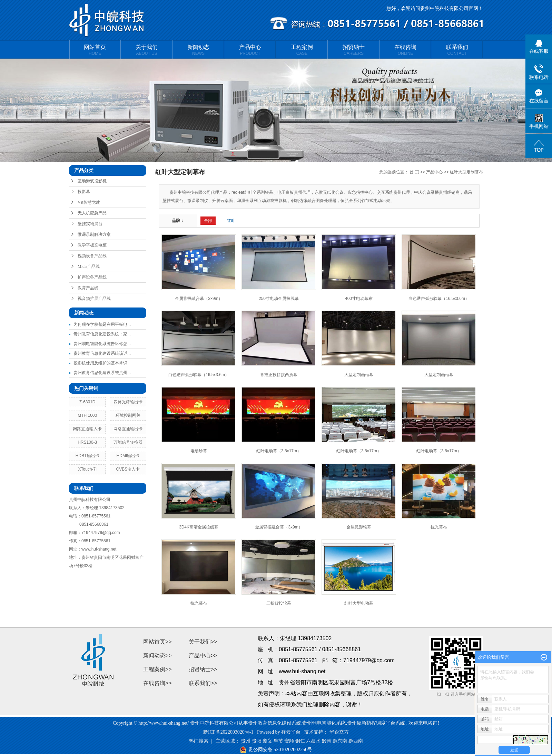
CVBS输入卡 (128, 469)
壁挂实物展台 (90, 224)
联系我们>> (203, 683)
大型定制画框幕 (359, 375)
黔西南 (356, 741)
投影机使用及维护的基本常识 (100, 363)
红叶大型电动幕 (359, 603)
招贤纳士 (354, 50)
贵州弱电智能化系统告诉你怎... (102, 344)
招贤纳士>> (203, 669)
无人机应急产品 (92, 213)
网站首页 (95, 50)
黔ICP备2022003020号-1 (228, 732)
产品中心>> (203, 656)
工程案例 (302, 50)
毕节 (278, 741)
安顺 (289, 741)
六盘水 (313, 741)
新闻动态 (198, 50)
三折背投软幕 (279, 603)
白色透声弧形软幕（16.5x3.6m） (439, 299)
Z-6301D (87, 402)
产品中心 (250, 50)
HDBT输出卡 (87, 456)
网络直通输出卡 (128, 429)
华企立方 (339, 732)
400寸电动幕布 (359, 299)
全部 (208, 221)
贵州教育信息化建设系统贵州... (102, 373)
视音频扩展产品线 (94, 299)
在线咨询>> (157, 683)
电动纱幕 (199, 451)
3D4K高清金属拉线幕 (199, 527)
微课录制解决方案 (94, 234)
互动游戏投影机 (92, 181)
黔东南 (340, 741)
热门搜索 (199, 741)
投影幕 (84, 192)
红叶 (231, 221)
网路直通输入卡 (87, 429)
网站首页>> (157, 642)
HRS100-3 (87, 442)
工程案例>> (157, 669)
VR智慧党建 (89, 202)
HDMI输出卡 (128, 456)
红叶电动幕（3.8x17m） (279, 451)
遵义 (267, 741)
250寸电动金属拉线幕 (279, 299)
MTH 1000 (87, 415)
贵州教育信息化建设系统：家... (102, 334)
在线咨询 (405, 50)
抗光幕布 (439, 527)
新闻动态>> (157, 656)
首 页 (414, 172)
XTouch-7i (87, 469)
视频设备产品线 (92, 256)
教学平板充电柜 (92, 245)
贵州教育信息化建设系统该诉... (102, 353)
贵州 (246, 741)
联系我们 (457, 50)
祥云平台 (291, 732)
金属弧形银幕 (359, 527)
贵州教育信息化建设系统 (275, 723)
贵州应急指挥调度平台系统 (376, 723)
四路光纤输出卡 (128, 402)
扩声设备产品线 (92, 277)
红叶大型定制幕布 (466, 172)
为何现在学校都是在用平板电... (102, 324)
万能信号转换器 (128, 442)
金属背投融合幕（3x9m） (199, 299)
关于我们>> (203, 642)
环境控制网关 (128, 415)
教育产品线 (88, 288)
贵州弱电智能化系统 (324, 723)
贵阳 (257, 741)
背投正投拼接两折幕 (279, 375)
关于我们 (147, 50)
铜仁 (300, 741)
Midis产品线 (89, 266)
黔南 (327, 741)
